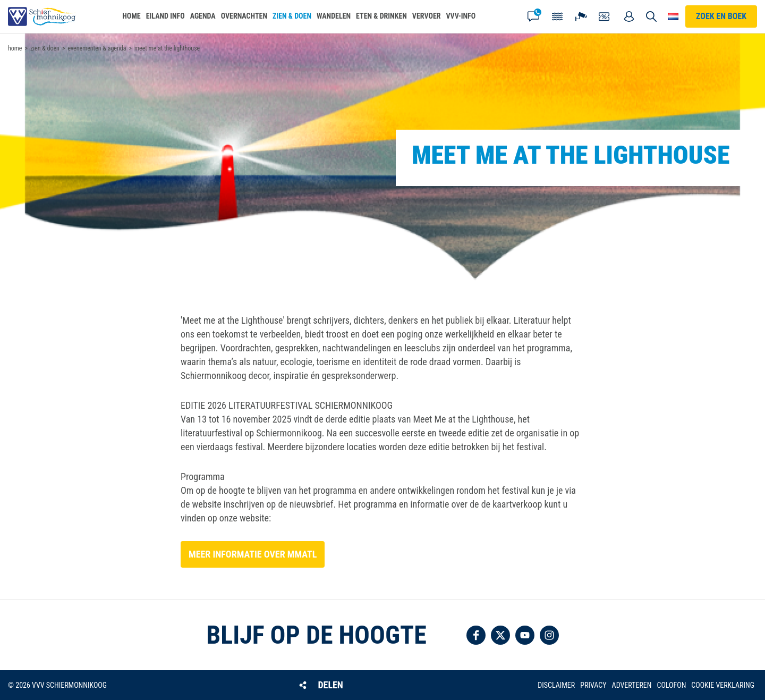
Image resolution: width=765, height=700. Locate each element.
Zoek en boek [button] (721, 16)
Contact (533, 16)
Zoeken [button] (652, 16)
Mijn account (629, 16)
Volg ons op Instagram (549, 635)
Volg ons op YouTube (525, 635)
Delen (330, 685)
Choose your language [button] (673, 16)
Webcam (581, 16)
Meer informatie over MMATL (253, 554)
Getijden (557, 16)
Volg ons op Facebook (476, 635)
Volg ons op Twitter (500, 635)
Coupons (605, 16)
